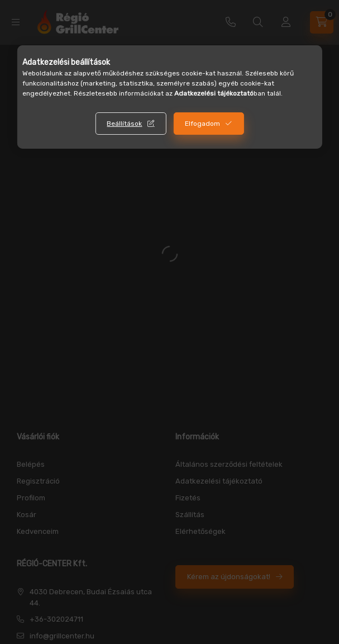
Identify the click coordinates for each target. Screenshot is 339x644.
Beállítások (124, 124)
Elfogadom (202, 124)
